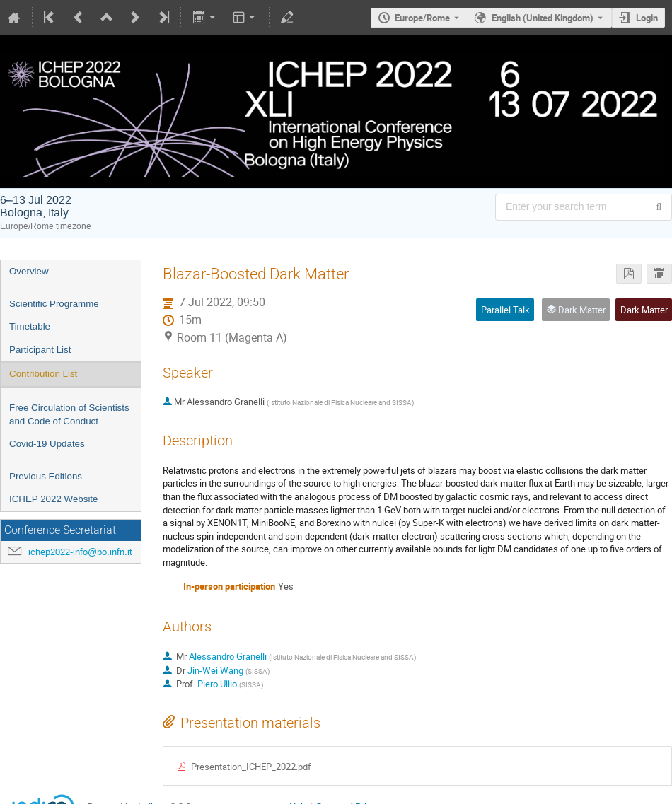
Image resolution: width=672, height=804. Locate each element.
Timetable (30, 326)
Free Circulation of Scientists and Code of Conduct (69, 414)
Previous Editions (46, 476)
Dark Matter (644, 310)
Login (647, 18)
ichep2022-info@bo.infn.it (80, 552)
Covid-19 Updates (47, 444)
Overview (29, 271)
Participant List (40, 350)
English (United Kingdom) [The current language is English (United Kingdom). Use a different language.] (543, 18)
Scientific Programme (54, 304)
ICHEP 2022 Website (53, 499)
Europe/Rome (422, 18)
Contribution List (43, 374)
